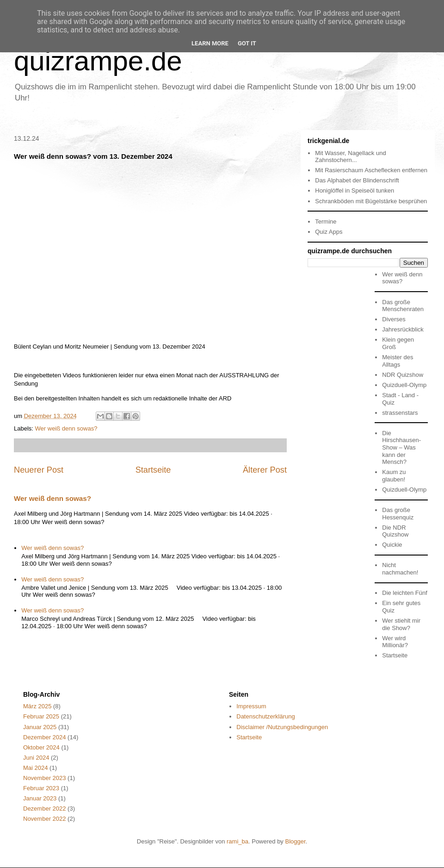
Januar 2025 (40, 727)
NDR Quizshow (403, 375)
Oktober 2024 (41, 747)
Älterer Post (265, 470)
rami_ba (237, 841)
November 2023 (45, 778)
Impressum (251, 706)
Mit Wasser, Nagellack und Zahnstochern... (350, 157)
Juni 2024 (36, 758)
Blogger (295, 841)
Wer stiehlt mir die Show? (401, 624)
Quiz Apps (329, 232)
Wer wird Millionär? (395, 642)
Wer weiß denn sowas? (66, 428)
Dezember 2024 (45, 737)
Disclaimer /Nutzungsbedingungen (282, 727)
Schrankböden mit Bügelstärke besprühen (371, 201)
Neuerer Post (39, 470)
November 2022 (45, 819)
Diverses (394, 319)
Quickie (392, 545)
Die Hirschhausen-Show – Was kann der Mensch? (401, 447)
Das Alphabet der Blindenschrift (357, 180)
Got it (247, 43)
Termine (326, 222)
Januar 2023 (40, 798)
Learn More (210, 43)
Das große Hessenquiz (398, 514)
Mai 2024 (35, 768)
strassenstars (400, 413)
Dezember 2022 (45, 809)
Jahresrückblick (403, 329)
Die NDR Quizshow (395, 531)
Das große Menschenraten (403, 306)
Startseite (153, 470)
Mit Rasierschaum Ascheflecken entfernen (371, 170)
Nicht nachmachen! (400, 569)
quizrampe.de (98, 61)
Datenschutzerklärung (265, 716)
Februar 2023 (41, 788)
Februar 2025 (41, 716)
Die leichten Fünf (405, 593)
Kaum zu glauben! (394, 476)
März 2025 (37, 706)
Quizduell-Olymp (404, 385)
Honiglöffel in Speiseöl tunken (355, 190)
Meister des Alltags (398, 361)
